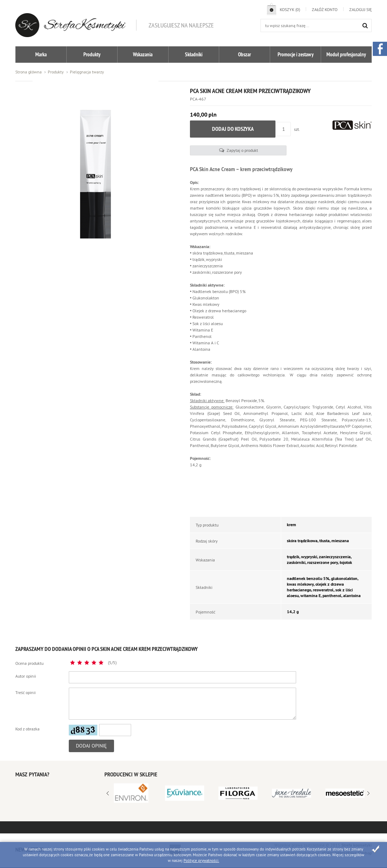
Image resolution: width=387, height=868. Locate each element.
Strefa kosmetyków (70, 25)
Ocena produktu (29, 659)
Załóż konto (325, 9)
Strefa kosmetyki (357, 841)
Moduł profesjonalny (346, 54)
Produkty (92, 54)
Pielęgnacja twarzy (87, 72)
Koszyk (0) (290, 9)
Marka (41, 54)
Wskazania (143, 54)
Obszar (244, 54)
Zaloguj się (360, 9)
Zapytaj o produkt (216, 146)
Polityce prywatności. (201, 861)
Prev (368, 790)
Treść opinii (25, 689)
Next (108, 790)
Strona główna (29, 72)
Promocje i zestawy (296, 54)
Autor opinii (26, 672)
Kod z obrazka (27, 725)
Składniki (194, 54)
